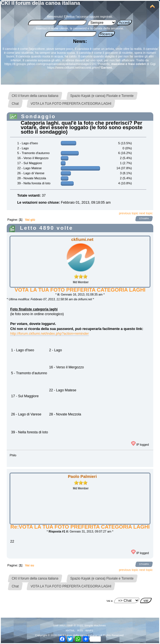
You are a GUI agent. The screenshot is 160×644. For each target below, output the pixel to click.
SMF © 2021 (75, 625)
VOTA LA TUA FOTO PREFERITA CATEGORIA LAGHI (80, 290)
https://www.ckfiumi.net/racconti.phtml (74, 68)
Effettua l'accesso (76, 17)
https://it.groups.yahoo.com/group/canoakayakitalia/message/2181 (51, 64)
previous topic (128, 213)
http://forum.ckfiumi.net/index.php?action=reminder (49, 334)
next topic (146, 213)
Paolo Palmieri (82, 476)
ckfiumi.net (82, 239)
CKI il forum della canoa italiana (40, 3)
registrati (106, 17)
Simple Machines (95, 625)
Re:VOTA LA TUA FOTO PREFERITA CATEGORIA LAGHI (80, 527)
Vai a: (110, 601)
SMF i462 (59, 625)
